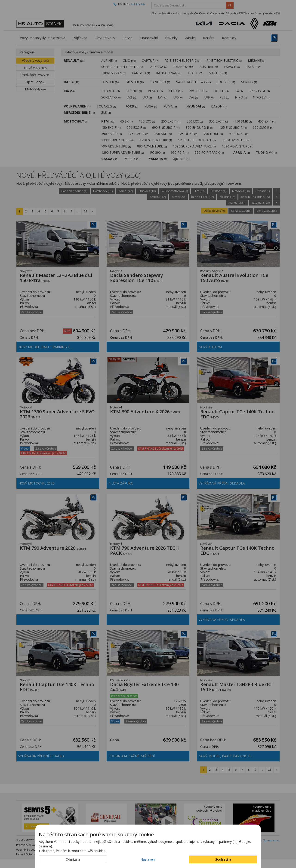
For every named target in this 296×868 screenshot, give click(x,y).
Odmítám (73, 859)
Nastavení (148, 859)
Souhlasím (223, 859)
